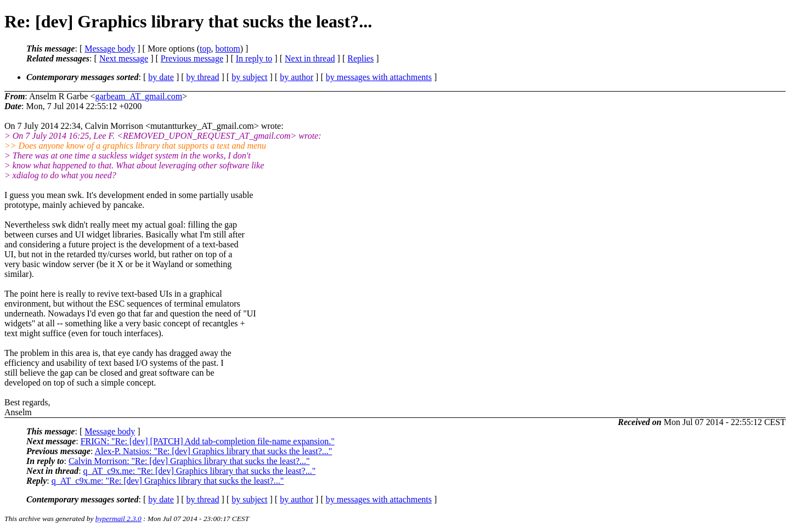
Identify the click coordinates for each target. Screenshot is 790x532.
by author (297, 77)
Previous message (192, 58)
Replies (360, 58)
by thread (203, 77)
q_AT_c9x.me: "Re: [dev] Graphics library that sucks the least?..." (200, 471)
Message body (110, 49)
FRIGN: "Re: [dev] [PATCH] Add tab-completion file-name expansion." (208, 441)
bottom (227, 49)
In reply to (254, 58)
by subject (249, 77)
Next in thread (310, 58)
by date (161, 77)
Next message (124, 58)
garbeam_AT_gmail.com (139, 96)
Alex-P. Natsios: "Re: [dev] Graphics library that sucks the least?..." (213, 451)
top (205, 49)
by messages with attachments (379, 77)
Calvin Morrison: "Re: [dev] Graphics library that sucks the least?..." (189, 461)
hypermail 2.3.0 (119, 519)
